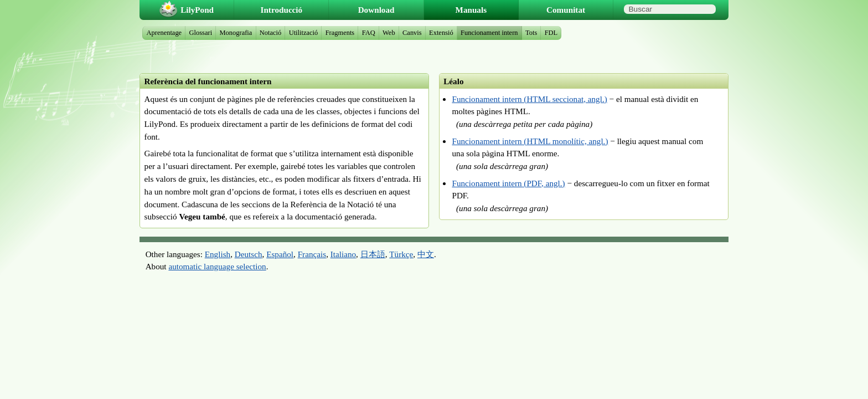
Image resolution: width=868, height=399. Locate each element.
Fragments (340, 33)
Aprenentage (164, 33)
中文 (426, 254)
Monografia (236, 33)
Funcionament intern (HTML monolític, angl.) (530, 141)
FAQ (369, 33)
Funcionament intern (489, 33)
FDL (551, 33)
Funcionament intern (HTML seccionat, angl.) (529, 99)
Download (376, 10)
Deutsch (249, 254)
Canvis (412, 33)
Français (312, 254)
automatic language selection (217, 266)
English (218, 254)
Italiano (343, 254)
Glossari (201, 33)
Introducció (282, 10)
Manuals (471, 10)
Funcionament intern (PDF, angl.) (508, 183)
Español (280, 254)
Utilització (304, 33)
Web (389, 33)
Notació (270, 33)
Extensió (441, 33)
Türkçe (401, 254)
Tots (531, 33)
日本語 (373, 254)
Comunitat (566, 10)
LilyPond (197, 10)
